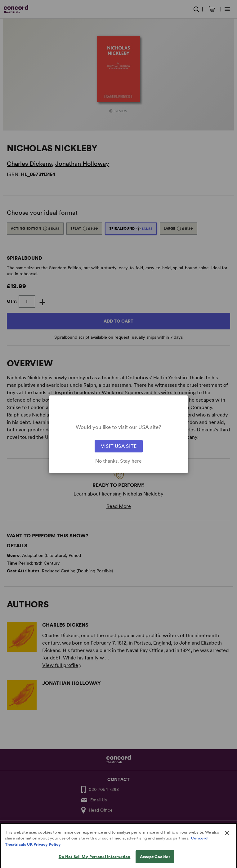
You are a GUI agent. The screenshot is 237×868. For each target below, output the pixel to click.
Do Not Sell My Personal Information (95, 862)
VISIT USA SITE (119, 446)
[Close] (227, 838)
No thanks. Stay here (118, 461)
